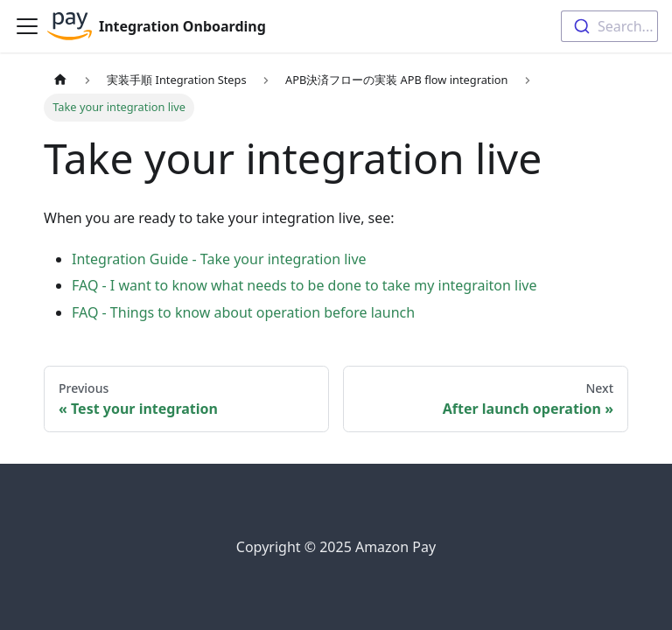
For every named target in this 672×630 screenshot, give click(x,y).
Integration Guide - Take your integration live (219, 259)
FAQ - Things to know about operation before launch (243, 312)
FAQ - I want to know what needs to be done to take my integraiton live (304, 285)
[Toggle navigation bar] (27, 26)
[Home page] (60, 80)
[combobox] (609, 26)
